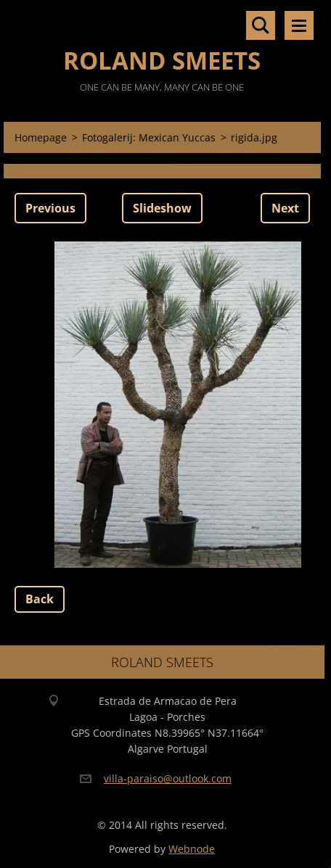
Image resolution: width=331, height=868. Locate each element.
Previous (50, 208)
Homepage (41, 137)
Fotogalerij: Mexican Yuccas (149, 137)
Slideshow (162, 208)
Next (285, 208)
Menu (299, 25)
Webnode (192, 849)
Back (40, 599)
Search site (261, 25)
